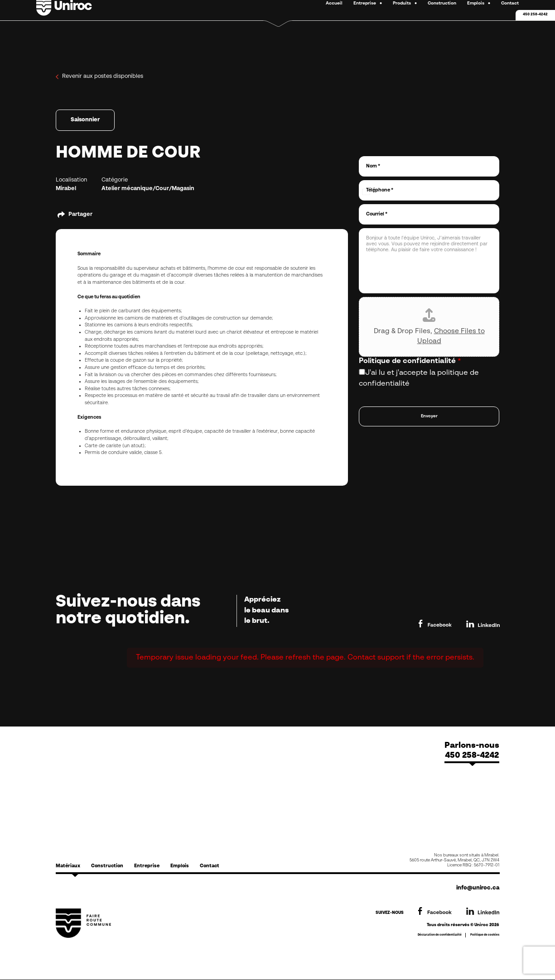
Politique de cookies (485, 935)
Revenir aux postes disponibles (99, 77)
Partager (80, 215)
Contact (210, 866)
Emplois (180, 866)
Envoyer (429, 416)
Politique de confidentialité (410, 361)
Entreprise (147, 866)
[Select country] (368, 192)
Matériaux (68, 866)
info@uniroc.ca (478, 888)
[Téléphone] (429, 190)
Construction (107, 866)
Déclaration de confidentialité (440, 935)
